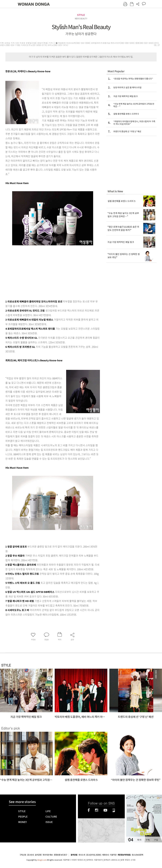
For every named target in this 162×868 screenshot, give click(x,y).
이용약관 (113, 855)
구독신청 (23, 855)
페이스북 (89, 810)
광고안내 (31, 855)
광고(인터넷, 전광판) (94, 855)
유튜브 (105, 810)
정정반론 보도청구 (60, 855)
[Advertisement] (46, 277)
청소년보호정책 (137, 855)
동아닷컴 (74, 855)
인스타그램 (97, 810)
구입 (156, 840)
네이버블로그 (114, 810)
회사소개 (82, 855)
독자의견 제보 (48, 855)
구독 (148, 840)
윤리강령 (38, 855)
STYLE (81, 15)
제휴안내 (105, 855)
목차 (139, 840)
